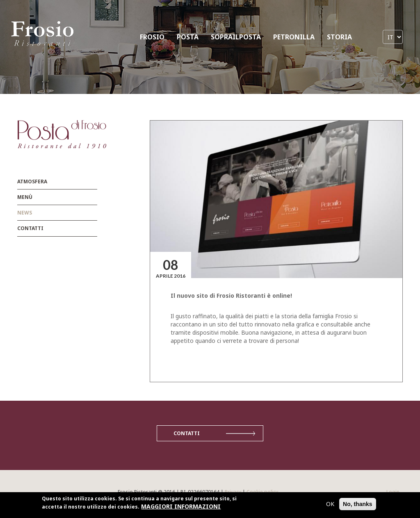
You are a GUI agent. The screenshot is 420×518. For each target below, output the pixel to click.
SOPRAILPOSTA (236, 37)
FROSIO (152, 37)
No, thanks (358, 505)
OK (330, 505)
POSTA (188, 37)
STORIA (339, 37)
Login (393, 492)
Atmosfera (32, 181)
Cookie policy (262, 492)
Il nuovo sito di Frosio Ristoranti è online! (231, 296)
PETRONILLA (294, 37)
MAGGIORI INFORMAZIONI (181, 507)
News (25, 213)
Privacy (233, 492)
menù (25, 197)
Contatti (30, 228)
